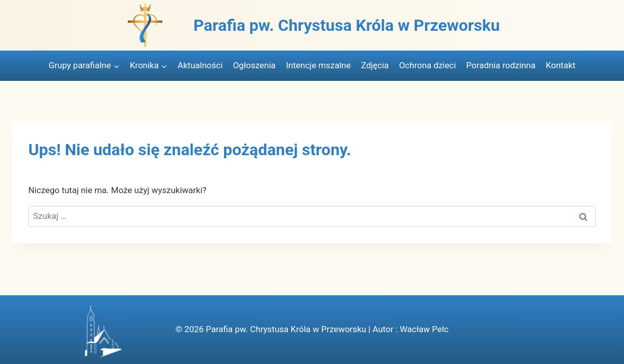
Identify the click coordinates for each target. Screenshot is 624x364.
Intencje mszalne (318, 65)
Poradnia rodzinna (501, 65)
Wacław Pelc (424, 329)
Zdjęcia (375, 65)
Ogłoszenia (254, 65)
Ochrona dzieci (427, 65)
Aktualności (200, 65)
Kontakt (561, 65)
